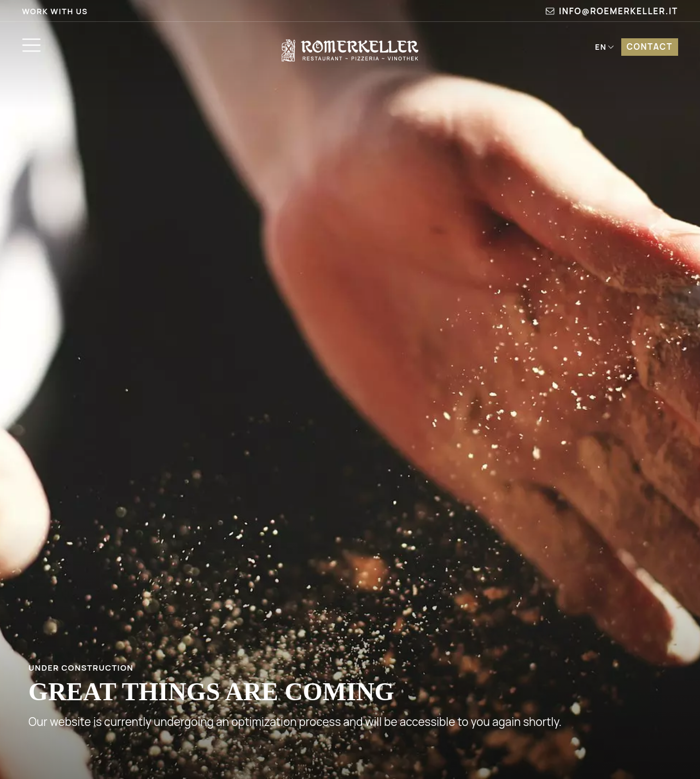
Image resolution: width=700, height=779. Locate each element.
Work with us (55, 11)
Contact (650, 47)
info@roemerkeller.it (612, 11)
